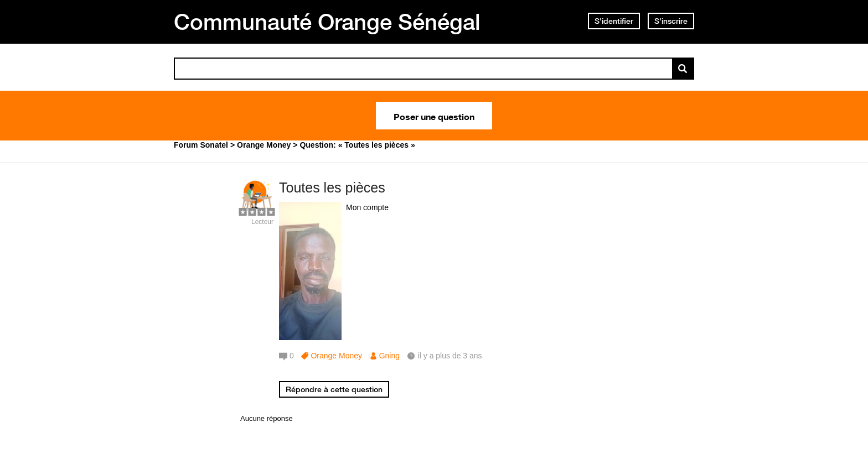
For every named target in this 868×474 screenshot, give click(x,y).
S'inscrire (671, 21)
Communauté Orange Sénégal (327, 22)
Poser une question (434, 116)
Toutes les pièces (332, 187)
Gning (389, 356)
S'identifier (614, 21)
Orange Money (336, 356)
